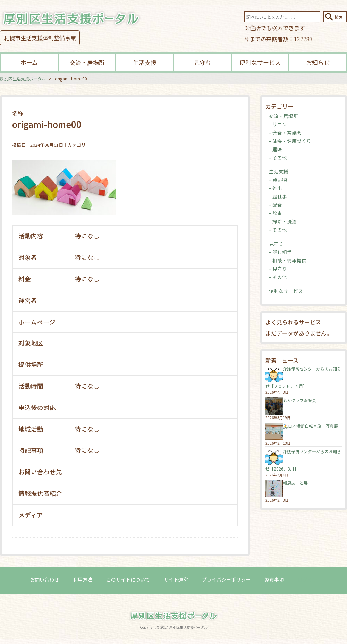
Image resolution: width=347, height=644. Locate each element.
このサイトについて (128, 579)
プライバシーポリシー (226, 579)
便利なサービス (260, 62)
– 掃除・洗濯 (283, 221)
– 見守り (278, 269)
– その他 (278, 158)
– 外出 (276, 188)
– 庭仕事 (278, 196)
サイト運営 (176, 579)
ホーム (29, 62)
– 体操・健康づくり (290, 141)
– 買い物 (278, 180)
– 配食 (276, 205)
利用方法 (83, 579)
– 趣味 (276, 149)
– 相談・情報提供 (288, 260)
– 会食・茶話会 (285, 133)
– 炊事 (276, 213)
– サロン (278, 124)
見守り (202, 62)
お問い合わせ (44, 579)
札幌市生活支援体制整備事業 (40, 38)
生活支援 (145, 62)
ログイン (307, 579)
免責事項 (274, 579)
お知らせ (318, 62)
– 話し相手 (280, 252)
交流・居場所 (87, 62)
